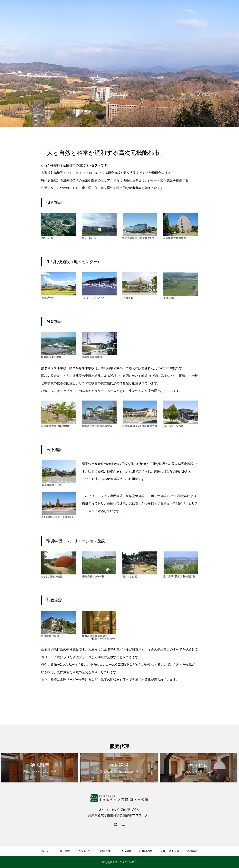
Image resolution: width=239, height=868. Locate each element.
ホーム (45, 851)
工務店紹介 (125, 851)
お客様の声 (146, 851)
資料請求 (192, 851)
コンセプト (85, 851)
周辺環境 (105, 851)
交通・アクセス (170, 851)
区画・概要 (64, 851)
